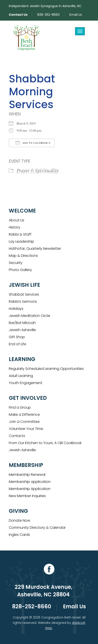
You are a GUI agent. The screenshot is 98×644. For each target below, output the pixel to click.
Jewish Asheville (22, 330)
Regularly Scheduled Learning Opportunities (46, 369)
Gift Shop (17, 337)
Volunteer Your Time (26, 429)
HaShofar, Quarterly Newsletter (35, 249)
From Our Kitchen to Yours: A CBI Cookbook (45, 443)
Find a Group (20, 407)
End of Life (18, 344)
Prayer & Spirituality (37, 171)
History (15, 227)
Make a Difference (24, 415)
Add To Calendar (32, 143)
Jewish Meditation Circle (30, 316)
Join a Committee (24, 422)
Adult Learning (21, 376)
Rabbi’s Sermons (23, 302)
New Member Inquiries (27, 496)
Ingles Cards (19, 535)
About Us (17, 220)
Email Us (76, 15)
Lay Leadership (21, 241)
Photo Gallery (20, 270)
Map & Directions (23, 256)
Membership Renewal (27, 475)
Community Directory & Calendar (37, 528)
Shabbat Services (24, 294)
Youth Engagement (26, 383)
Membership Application (30, 489)
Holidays (16, 309)
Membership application (30, 482)
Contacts (17, 436)
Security (16, 263)
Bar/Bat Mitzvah (22, 323)
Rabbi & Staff (20, 234)
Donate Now (19, 520)
